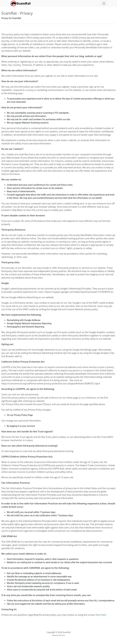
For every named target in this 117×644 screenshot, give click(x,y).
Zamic (63, 635)
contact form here (97, 615)
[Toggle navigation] (104, 3)
